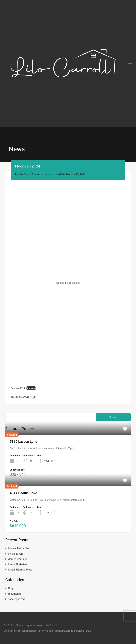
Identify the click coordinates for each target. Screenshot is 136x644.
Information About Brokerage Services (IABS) (66, 631)
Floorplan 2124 (18, 388)
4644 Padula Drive (23, 493)
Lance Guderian (18, 564)
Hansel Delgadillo (19, 548)
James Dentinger (18, 559)
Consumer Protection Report (20, 631)
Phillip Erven (16, 554)
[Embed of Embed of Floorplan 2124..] (68, 283)
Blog (10, 588)
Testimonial (15, 594)
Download (31, 388)
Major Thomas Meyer (21, 570)
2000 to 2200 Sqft (25, 397)
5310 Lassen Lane (23, 442)
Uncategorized (52, 175)
